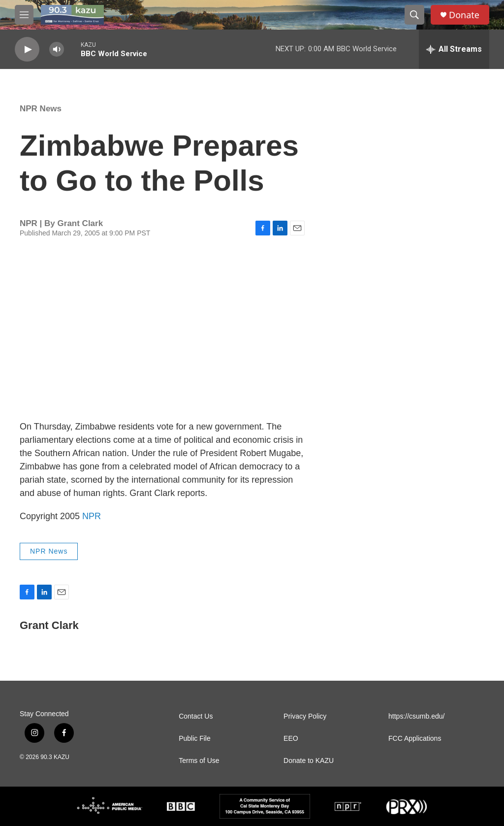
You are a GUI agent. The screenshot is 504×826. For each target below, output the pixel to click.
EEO (291, 739)
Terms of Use (199, 761)
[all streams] (454, 49)
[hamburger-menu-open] (24, 15)
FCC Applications (415, 739)
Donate (464, 15)
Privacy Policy (305, 716)
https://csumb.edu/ (416, 716)
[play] (27, 50)
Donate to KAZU (309, 761)
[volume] (57, 50)
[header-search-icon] (414, 15)
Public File (195, 739)
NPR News (41, 109)
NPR (92, 516)
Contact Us (196, 716)
